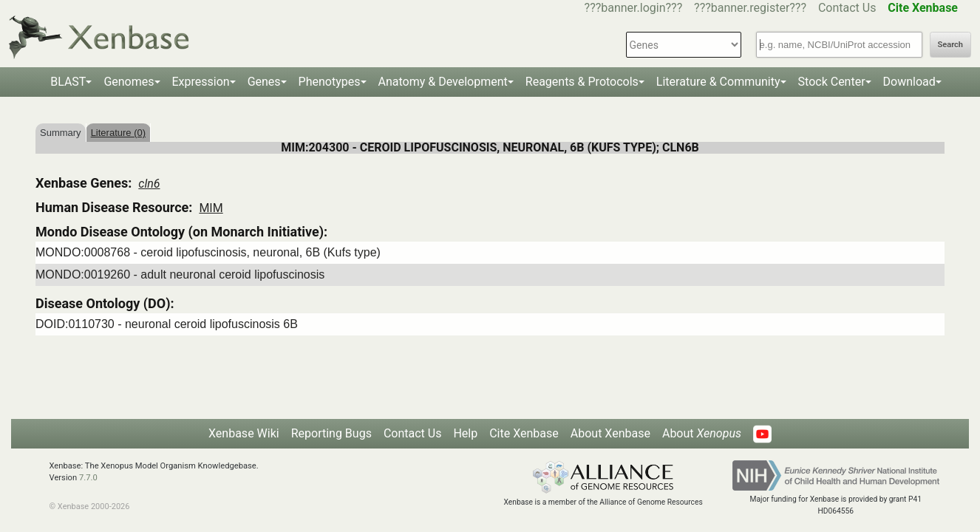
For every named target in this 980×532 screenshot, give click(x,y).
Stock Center (832, 82)
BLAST (68, 82)
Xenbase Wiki (244, 433)
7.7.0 (88, 478)
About (702, 433)
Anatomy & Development (443, 82)
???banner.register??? (750, 8)
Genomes (129, 82)
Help (465, 433)
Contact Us (847, 8)
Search (950, 45)
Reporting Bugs (331, 433)
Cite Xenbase (524, 433)
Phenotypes (330, 82)
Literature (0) (118, 133)
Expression (201, 82)
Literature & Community (718, 82)
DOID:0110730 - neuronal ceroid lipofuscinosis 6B (167, 324)
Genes (264, 82)
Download (909, 82)
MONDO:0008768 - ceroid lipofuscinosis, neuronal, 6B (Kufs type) (208, 252)
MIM (211, 208)
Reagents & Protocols (582, 82)
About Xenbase (610, 433)
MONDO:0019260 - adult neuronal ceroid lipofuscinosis (180, 274)
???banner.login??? (634, 8)
